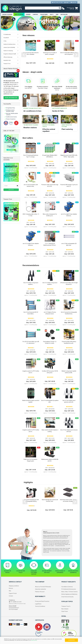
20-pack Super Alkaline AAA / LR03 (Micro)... (50, 156)
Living (5, 41)
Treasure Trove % (66, 606)
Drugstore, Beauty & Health (10, 54)
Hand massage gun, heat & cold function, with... (50, 501)
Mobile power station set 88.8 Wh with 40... (50, 460)
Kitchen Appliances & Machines (69, 594)
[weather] (63, 8)
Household (6, 38)
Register (11, 190)
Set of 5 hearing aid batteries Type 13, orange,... (31, 156)
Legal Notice (38, 604)
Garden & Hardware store (9, 44)
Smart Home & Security (67, 597)
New (57, 14)
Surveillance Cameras (67, 587)
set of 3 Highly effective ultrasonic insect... (50, 313)
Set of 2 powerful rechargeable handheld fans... (69, 313)
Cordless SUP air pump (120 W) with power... (50, 372)
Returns (11, 588)
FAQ (10, 591)
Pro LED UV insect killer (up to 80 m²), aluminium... (31, 342)
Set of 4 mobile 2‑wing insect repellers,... (31, 284)
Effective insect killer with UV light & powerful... (69, 284)
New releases (65, 609)
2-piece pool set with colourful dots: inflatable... (31, 54)
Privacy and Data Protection (42, 601)
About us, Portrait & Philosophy (43, 587)
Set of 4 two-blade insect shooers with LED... (69, 431)
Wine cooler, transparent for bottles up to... (50, 215)
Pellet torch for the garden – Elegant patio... (31, 460)
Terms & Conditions (40, 606)
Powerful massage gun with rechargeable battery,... (32, 501)
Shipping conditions (14, 586)
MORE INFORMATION (11, 98)
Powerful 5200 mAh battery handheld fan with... (69, 342)
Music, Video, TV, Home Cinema (69, 592)
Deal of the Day (19, 14)
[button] (24, 55)
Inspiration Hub (7, 60)
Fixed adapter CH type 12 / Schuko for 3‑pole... (50, 342)
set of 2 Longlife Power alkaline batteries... (69, 215)
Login (66, 2)
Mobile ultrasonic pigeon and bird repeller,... (31, 401)
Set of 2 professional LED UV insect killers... (31, 313)
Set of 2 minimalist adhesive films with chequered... (69, 54)
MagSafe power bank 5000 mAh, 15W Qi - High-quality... (69, 156)
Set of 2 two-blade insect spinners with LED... (69, 401)
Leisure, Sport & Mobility (9, 47)
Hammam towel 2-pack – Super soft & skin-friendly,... (68, 501)
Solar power (44, 14)
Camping (35, 14)
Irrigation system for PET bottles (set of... (31, 372)
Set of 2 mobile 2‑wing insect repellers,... (50, 284)
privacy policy (34, 640)
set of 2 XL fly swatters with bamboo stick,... (31, 186)
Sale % (52, 14)
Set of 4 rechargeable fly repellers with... (50, 401)
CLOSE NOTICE (71, 640)
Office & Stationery (8, 57)
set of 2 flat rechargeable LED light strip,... (69, 244)
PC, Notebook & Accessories (69, 589)
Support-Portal (13, 593)
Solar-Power (65, 611)
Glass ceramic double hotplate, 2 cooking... (50, 431)
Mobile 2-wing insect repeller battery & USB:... (69, 372)
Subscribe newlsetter (41, 589)
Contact (11, 596)
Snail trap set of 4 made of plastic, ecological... (50, 54)
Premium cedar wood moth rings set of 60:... (50, 186)
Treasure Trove (7, 64)
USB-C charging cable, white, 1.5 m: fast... (31, 215)
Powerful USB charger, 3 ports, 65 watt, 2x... (69, 186)
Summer (28, 14)
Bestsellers (64, 14)
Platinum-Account (40, 592)
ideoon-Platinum (7, 14)
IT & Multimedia (7, 35)
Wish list (73, 2)
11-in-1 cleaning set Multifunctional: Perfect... (50, 244)
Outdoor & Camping (8, 51)
